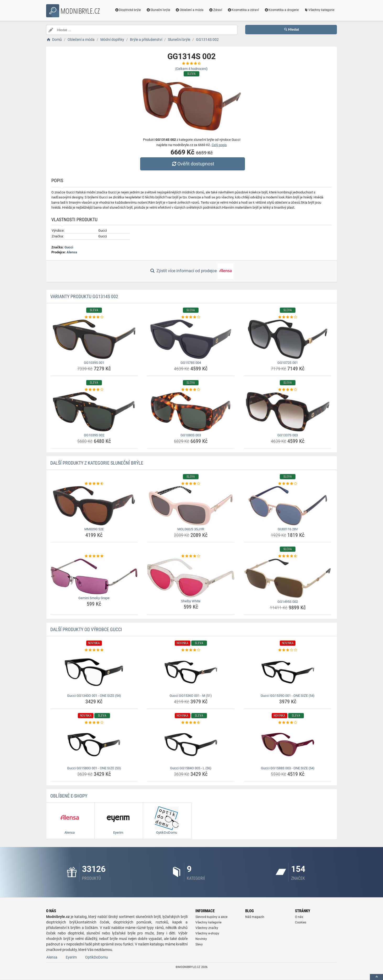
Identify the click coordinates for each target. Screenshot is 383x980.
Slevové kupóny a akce (211, 917)
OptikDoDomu (97, 957)
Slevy (199, 944)
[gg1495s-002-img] (288, 578)
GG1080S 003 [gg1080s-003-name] (191, 435)
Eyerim (71, 957)
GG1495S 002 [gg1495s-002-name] (288, 602)
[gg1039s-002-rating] (94, 390)
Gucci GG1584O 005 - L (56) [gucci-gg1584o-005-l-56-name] (191, 768)
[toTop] (376, 977)
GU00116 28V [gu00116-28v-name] (288, 529)
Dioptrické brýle (128, 10)
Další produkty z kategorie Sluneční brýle (97, 463)
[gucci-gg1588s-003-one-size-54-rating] (288, 723)
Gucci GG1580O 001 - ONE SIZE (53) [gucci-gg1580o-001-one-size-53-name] (94, 768)
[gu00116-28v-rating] (288, 484)
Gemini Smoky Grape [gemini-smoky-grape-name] (94, 598)
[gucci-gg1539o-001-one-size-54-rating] (288, 650)
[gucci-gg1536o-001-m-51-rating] (191, 650)
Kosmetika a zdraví (243, 10)
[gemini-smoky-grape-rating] (94, 556)
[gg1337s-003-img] (288, 412)
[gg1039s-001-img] (94, 339)
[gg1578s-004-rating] (191, 317)
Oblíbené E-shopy (69, 796)
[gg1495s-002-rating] (288, 556)
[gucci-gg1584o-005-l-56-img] (191, 745)
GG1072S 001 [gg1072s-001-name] (288, 363)
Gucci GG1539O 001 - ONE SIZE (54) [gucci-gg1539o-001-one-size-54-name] (288, 696)
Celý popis (219, 145)
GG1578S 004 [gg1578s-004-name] (191, 363)
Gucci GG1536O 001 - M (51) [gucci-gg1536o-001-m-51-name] (191, 696)
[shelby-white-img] (191, 578)
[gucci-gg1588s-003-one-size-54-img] (288, 745)
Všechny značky (207, 928)
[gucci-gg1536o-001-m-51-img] (191, 672)
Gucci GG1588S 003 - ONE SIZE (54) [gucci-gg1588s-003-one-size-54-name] (288, 768)
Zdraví (215, 10)
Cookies (301, 922)
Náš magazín (255, 917)
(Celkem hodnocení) (191, 69)
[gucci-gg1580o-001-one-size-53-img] (94, 745)
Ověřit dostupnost (193, 164)
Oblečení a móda (189, 10)
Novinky (201, 939)
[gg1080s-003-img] (191, 412)
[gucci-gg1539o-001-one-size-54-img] (288, 672)
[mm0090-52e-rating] (94, 484)
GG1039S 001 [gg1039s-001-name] (94, 363)
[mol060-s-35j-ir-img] (191, 506)
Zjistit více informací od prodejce (191, 271)
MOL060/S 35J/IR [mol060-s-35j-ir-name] (191, 529)
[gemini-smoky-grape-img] (94, 576)
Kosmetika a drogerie (281, 10)
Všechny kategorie (319, 10)
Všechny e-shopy (207, 933)
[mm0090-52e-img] (94, 506)
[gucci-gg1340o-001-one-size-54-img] (94, 672)
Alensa (72, 252)
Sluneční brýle (158, 10)
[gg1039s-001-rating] (94, 317)
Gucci (69, 247)
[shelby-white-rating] (191, 556)
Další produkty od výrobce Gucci (86, 629)
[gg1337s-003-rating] (288, 390)
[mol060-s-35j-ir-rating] (191, 484)
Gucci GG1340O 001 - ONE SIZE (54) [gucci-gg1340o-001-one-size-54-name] (94, 696)
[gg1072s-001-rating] (288, 317)
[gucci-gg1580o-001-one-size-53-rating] (94, 723)
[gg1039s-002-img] (94, 412)
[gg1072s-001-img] (288, 339)
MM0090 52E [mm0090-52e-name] (94, 529)
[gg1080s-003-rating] (191, 390)
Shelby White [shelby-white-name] (191, 601)
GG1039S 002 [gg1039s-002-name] (94, 435)
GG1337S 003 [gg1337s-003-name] (288, 435)
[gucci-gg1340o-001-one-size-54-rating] (94, 650)
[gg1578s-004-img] (191, 339)
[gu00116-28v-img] (288, 506)
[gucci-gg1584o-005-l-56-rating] (191, 723)
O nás (299, 917)
